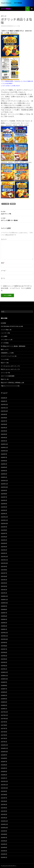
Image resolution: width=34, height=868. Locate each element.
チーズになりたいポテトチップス (10, 366)
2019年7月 (4, 649)
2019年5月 (4, 656)
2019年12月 (4, 633)
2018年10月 (4, 679)
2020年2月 (4, 626)
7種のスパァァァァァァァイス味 (10, 386)
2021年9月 (4, 566)
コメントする (17, 26)
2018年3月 (4, 702)
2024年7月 (4, 457)
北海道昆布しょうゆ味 (7, 353)
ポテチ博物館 (6, 9)
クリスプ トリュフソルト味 (9, 356)
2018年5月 (4, 695)
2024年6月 (4, 461)
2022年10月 (4, 523)
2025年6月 (4, 424)
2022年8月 (4, 530)
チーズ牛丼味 (5, 343)
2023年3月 (4, 507)
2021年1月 (4, 593)
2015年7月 (4, 798)
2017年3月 (4, 735)
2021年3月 (4, 586)
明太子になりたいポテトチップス (10, 369)
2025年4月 (4, 431)
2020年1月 (4, 629)
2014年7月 (4, 838)
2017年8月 (4, 725)
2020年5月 (4, 619)
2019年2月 (4, 666)
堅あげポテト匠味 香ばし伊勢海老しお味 (12, 383)
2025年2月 (4, 438)
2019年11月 (4, 636)
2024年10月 (4, 451)
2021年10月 (4, 563)
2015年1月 (4, 818)
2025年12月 (4, 404)
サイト (3, 278)
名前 (3, 263)
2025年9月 (4, 414)
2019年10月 (4, 639)
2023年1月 (4, 514)
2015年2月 (4, 814)
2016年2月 (4, 775)
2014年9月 (4, 831)
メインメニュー (32, 9)
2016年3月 (4, 771)
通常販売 (13, 204)
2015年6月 (4, 801)
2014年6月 (4, 841)
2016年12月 (4, 745)
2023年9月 (4, 490)
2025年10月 (4, 411)
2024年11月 (4, 447)
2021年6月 (4, 576)
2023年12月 (4, 481)
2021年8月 (4, 570)
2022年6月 (4, 537)
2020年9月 (4, 606)
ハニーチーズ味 (5, 333)
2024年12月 (4, 444)
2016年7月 (4, 762)
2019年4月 (4, 659)
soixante (10, 26)
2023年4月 (4, 504)
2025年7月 (4, 421)
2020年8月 (4, 609)
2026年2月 (4, 398)
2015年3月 (4, 811)
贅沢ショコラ (5, 349)
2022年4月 (4, 543)
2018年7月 (4, 689)
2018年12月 (4, 672)
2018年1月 (4, 709)
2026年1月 (4, 401)
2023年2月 (4, 510)
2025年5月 (4, 428)
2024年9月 (4, 454)
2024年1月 (4, 477)
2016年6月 (4, 765)
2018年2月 (4, 705)
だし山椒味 (4, 336)
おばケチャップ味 (17, 213)
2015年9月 (4, 791)
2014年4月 (4, 847)
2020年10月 (4, 603)
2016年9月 (4, 755)
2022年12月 (4, 517)
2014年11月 (4, 824)
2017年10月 (4, 719)
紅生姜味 (3, 323)
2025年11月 (4, 408)
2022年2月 (4, 550)
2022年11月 (4, 520)
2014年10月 (4, 828)
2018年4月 (4, 699)
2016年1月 (4, 778)
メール (4, 270)
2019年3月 (4, 662)
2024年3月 (4, 471)
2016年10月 (4, 752)
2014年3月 (4, 851)
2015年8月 (4, 795)
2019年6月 (4, 652)
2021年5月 (4, 580)
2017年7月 (4, 728)
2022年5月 (4, 540)
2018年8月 (4, 685)
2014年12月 (4, 821)
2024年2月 (4, 474)
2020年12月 (4, 596)
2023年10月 (4, 487)
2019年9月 (4, 643)
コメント (4, 239)
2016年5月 (4, 768)
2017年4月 (4, 732)
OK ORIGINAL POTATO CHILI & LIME (12, 326)
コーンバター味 (5, 373)
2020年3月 (4, 623)
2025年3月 (4, 434)
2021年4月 (4, 583)
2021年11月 (4, 560)
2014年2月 (4, 854)
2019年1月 (4, 669)
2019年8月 (4, 646)
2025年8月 (4, 418)
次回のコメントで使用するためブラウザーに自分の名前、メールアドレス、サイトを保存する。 (16, 288)
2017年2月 (4, 738)
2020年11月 (4, 600)
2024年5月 (4, 464)
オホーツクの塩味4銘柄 (8, 376)
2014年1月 (4, 857)
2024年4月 (4, 467)
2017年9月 (4, 722)
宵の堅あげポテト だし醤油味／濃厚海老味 (13, 346)
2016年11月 (4, 748)
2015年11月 (4, 785)
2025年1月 (4, 441)
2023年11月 (4, 484)
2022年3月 (4, 547)
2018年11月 (4, 676)
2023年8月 (4, 494)
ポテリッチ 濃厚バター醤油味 (17, 219)
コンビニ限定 (5, 204)
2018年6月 (4, 692)
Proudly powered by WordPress (9, 866)
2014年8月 (4, 834)
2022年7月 (4, 533)
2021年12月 (4, 557)
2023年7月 (4, 497)
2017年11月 (4, 715)
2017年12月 (4, 712)
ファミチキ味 (5, 359)
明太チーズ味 (5, 363)
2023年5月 (4, 500)
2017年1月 (4, 742)
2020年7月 (4, 613)
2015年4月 (4, 808)
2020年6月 (4, 616)
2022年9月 (4, 527)
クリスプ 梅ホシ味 (6, 330)
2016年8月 (4, 758)
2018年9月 (4, 682)
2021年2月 (4, 590)
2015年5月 (4, 804)
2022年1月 (4, 553)
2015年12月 (4, 781)
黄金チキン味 (5, 379)
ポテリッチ (4, 16)
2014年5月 (4, 844)
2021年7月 (4, 573)
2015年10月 (4, 788)
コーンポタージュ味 (7, 340)
